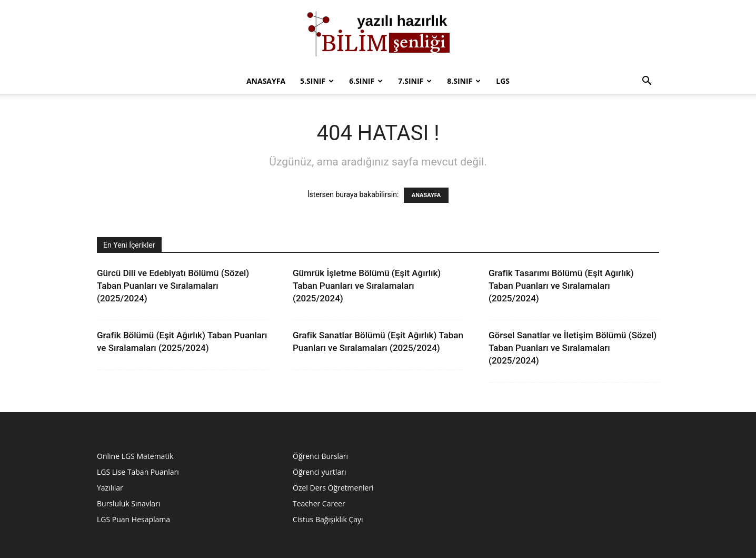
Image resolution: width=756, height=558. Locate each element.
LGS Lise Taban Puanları (138, 472)
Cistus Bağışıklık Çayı (328, 519)
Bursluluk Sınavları (128, 503)
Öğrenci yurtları (319, 472)
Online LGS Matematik (135, 456)
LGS (503, 81)
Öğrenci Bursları (320, 456)
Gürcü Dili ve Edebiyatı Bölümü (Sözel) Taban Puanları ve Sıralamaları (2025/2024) (173, 286)
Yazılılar (110, 488)
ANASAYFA (426, 195)
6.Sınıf (366, 81)
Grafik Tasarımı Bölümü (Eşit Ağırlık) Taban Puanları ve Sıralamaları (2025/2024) (561, 286)
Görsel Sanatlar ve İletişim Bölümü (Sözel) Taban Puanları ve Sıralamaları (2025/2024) (573, 348)
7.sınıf (415, 81)
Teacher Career (319, 503)
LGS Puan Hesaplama (133, 519)
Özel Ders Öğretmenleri (333, 488)
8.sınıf (464, 81)
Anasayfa (266, 81)
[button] (646, 82)
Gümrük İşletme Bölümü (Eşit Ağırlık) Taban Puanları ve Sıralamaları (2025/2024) (367, 286)
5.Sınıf (317, 81)
